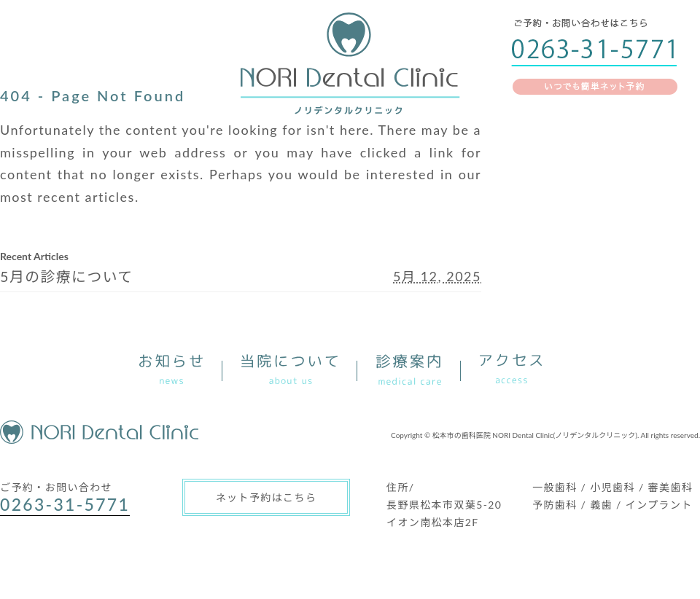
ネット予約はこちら (267, 497)
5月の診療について (67, 276)
